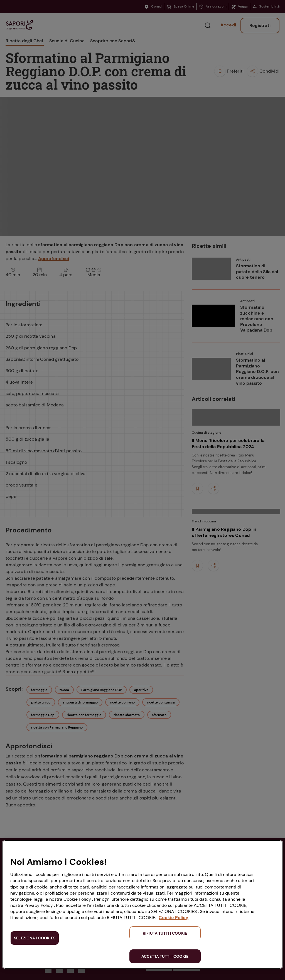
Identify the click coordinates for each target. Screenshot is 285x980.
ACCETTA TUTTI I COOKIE (165, 956)
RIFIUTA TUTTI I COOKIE (165, 933)
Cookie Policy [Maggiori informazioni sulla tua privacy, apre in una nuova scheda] (174, 918)
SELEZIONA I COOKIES (35, 938)
